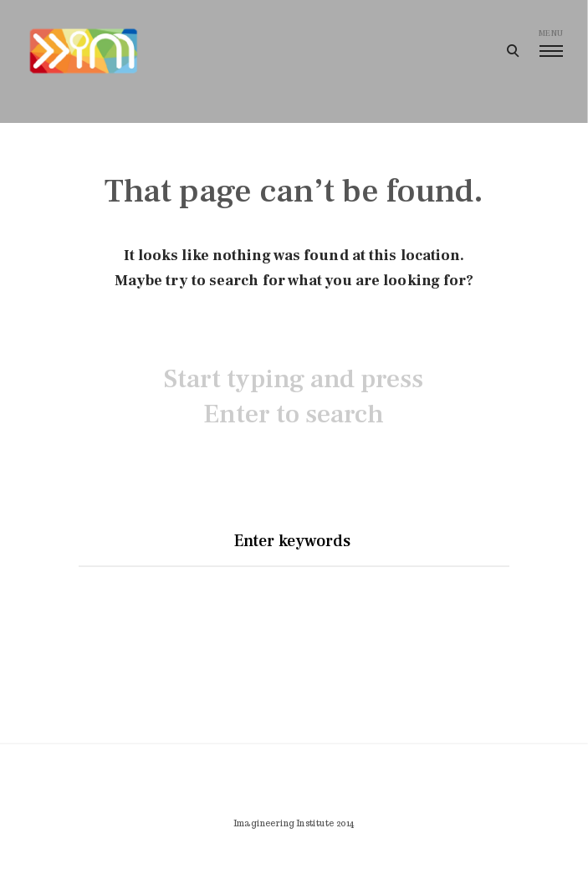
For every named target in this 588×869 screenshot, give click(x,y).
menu (551, 42)
